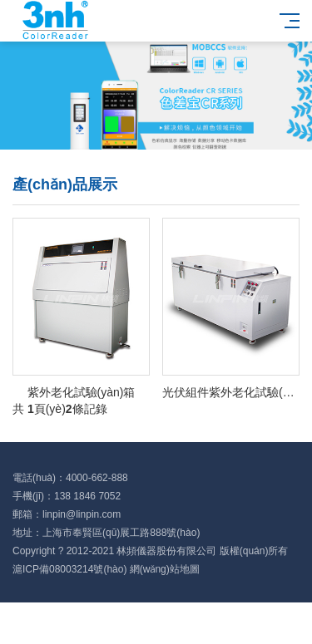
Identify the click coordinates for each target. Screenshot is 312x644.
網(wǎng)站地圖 (165, 569)
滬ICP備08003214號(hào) (69, 569)
